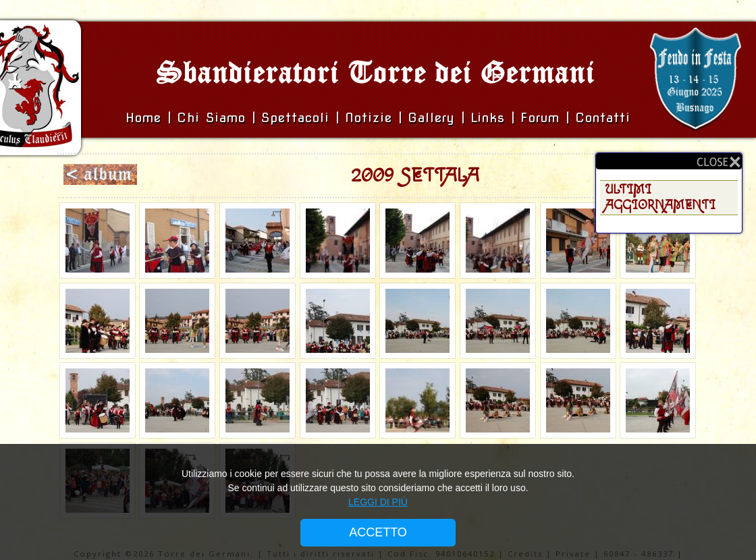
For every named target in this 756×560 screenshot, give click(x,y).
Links (488, 118)
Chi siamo (214, 118)
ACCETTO (378, 532)
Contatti (603, 118)
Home (146, 118)
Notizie (369, 118)
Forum (540, 118)
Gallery (434, 118)
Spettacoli (295, 118)
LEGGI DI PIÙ (378, 502)
